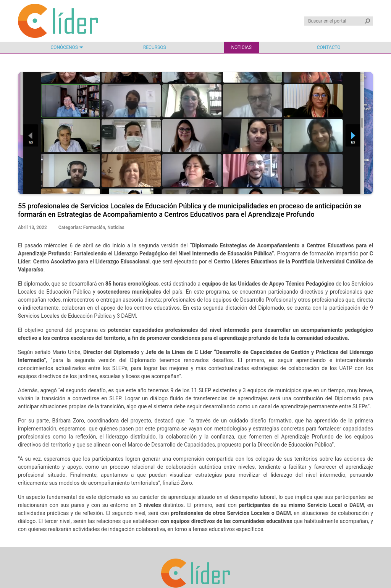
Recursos (155, 47)
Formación (94, 227)
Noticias (242, 47)
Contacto (329, 47)
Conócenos (64, 47)
